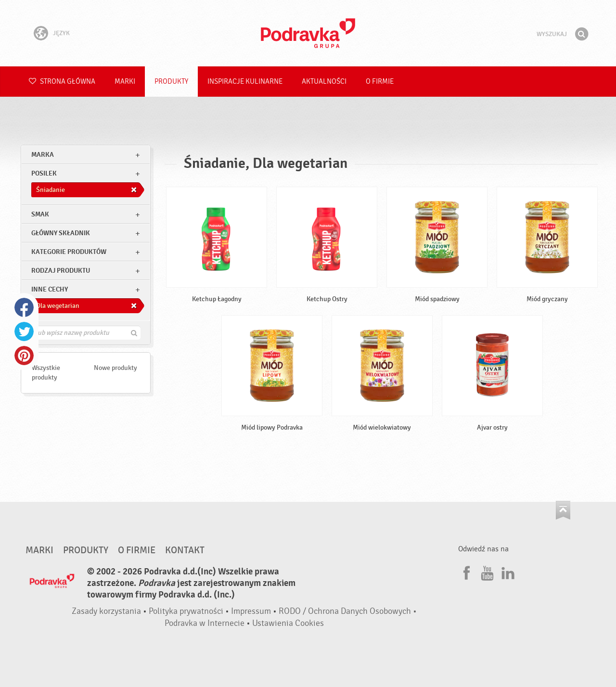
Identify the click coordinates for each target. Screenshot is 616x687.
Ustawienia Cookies (288, 623)
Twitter (24, 331)
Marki (125, 82)
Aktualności (324, 82)
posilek (44, 173)
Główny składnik (61, 233)
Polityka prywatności (186, 611)
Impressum (251, 611)
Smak (40, 214)
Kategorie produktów (69, 252)
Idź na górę (563, 510)
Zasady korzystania (106, 611)
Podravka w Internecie (205, 623)
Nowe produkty (115, 368)
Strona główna (62, 82)
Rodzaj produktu (61, 271)
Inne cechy (50, 289)
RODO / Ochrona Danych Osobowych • (348, 611)
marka (43, 155)
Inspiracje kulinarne (245, 82)
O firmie (380, 82)
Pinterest (24, 356)
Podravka (308, 33)
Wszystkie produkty (46, 373)
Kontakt (185, 550)
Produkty (171, 82)
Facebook (24, 307)
